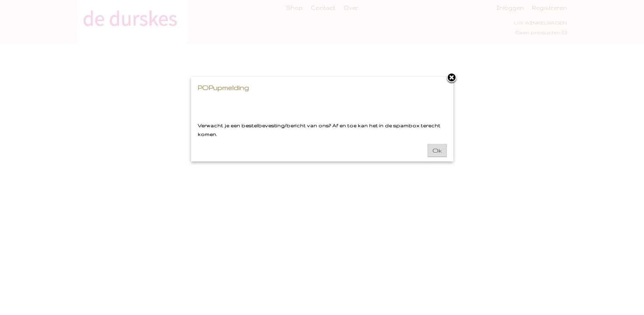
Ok (437, 150)
